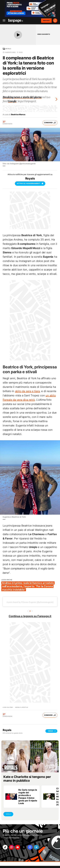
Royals (8, 49)
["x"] (24, 847)
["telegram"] (36, 847)
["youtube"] (18, 847)
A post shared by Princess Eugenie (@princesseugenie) (30, 602)
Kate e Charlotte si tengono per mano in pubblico (27, 779)
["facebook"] (30, 847)
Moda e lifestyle (22, 707)
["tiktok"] (5, 847)
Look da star (8, 707)
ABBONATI (46, 21)
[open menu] (3, 21)
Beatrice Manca (18, 114)
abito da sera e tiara (27, 391)
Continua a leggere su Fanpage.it (30, 616)
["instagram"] (11, 847)
